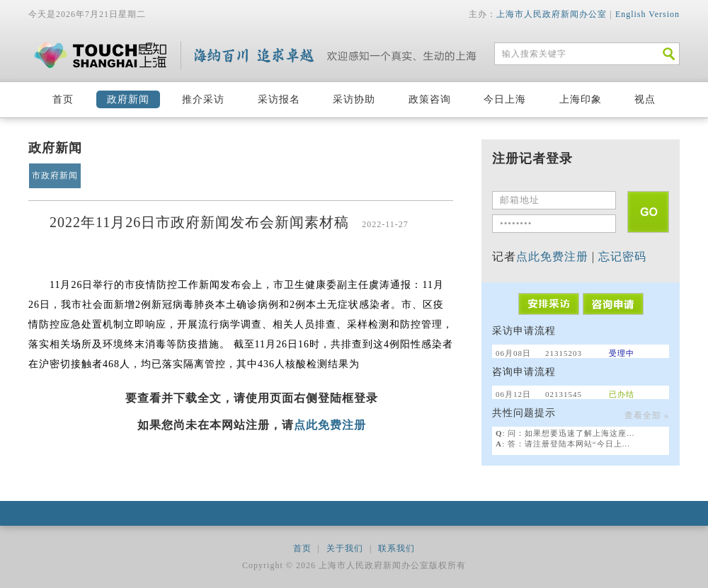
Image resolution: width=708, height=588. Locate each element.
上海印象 (581, 99)
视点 (645, 99)
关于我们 (345, 548)
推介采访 (203, 99)
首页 (63, 99)
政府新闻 (128, 99)
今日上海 (505, 99)
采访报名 (279, 99)
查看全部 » (647, 415)
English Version (647, 14)
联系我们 (396, 548)
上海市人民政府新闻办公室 (552, 14)
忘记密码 (622, 256)
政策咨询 (430, 99)
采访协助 (354, 99)
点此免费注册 (330, 425)
